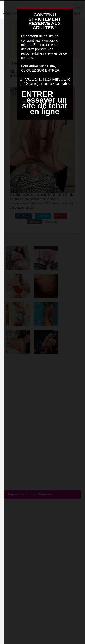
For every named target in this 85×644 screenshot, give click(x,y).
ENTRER (37, 94)
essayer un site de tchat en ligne (45, 106)
